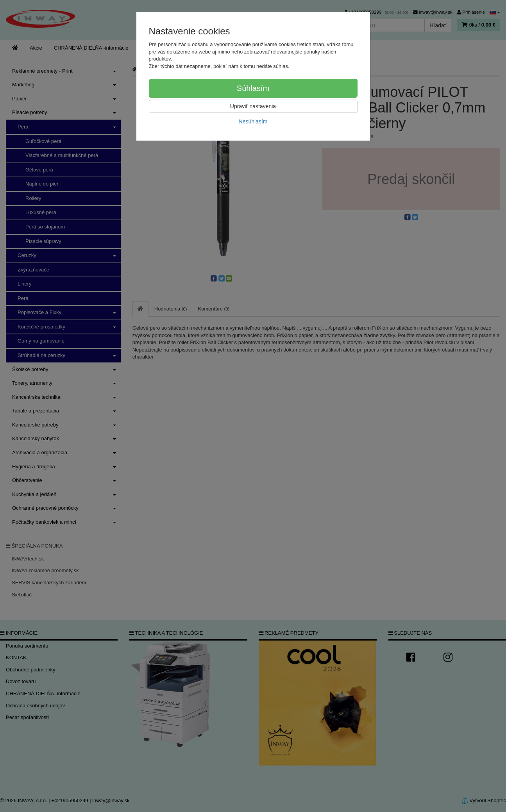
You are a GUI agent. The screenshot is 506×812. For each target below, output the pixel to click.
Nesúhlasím (253, 121)
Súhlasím (253, 88)
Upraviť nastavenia (253, 106)
